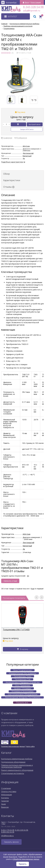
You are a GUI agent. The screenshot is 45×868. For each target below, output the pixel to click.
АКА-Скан (26, 146)
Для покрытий (28, 153)
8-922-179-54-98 (8, 830)
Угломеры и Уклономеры (22, 691)
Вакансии (5, 807)
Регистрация (36, 2)
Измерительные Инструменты (23, 673)
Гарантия (5, 801)
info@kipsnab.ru (25, 11)
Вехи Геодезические (22, 670)
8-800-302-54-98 (8, 832)
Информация (6, 795)
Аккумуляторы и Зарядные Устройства (23, 682)
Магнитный (27, 156)
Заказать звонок (11, 842)
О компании (6, 788)
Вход (27, 2)
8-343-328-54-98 (33, 7)
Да (24, 158)
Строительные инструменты (13, 773)
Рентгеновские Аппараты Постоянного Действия (23, 697)
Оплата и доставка (9, 791)
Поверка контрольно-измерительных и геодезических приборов (17, 766)
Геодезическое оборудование (13, 762)
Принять (23, 864)
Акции (3, 804)
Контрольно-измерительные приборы (17, 759)
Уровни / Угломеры (22, 688)
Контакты (5, 798)
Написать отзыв (10, 581)
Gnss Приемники (22, 685)
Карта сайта (30, 746)
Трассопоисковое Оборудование (22, 694)
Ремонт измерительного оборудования (17, 770)
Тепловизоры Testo (22, 676)
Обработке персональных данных (26, 859)
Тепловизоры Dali (22, 679)
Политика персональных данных (13, 746)
